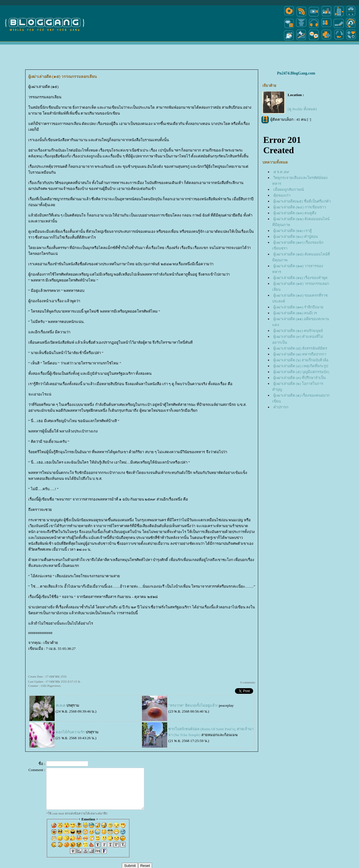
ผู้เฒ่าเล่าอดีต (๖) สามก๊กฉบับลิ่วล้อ (301, 360)
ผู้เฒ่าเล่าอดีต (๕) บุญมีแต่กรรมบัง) (301, 372)
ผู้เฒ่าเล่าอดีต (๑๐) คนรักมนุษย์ (298, 331)
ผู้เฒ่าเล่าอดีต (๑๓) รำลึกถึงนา (299, 307)
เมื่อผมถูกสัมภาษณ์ (289, 189)
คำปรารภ (281, 407)
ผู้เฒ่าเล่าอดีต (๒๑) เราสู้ (293, 231)
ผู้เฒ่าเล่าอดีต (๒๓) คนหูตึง (295, 213)
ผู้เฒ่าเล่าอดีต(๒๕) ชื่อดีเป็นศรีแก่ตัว (302, 201)
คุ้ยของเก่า (282, 195)
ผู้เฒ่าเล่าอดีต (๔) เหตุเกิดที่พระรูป (301, 366)
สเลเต (61, 705)
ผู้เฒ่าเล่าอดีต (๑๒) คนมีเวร (295, 313)
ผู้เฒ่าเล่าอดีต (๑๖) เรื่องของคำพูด (301, 278)
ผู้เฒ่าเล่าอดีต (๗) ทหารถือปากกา (300, 354)
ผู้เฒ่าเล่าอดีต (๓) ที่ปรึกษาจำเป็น (300, 378)
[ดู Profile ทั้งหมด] (302, 109)
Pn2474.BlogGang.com (296, 73)
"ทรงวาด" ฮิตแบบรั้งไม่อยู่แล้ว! (193, 705)
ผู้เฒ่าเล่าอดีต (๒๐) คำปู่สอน (296, 237)
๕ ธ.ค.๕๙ (281, 172)
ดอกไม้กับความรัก (70, 732)
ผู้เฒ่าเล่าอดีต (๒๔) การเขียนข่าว (300, 207)
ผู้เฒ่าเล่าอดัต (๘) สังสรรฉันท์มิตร (300, 348)
